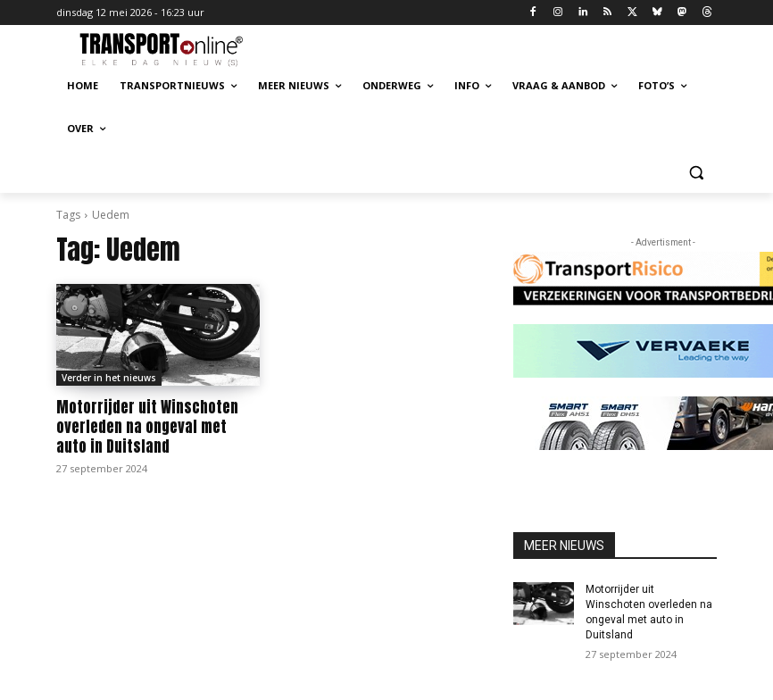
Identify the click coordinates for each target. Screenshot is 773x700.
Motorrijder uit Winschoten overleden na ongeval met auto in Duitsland (147, 427)
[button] (696, 172)
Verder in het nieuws (109, 378)
